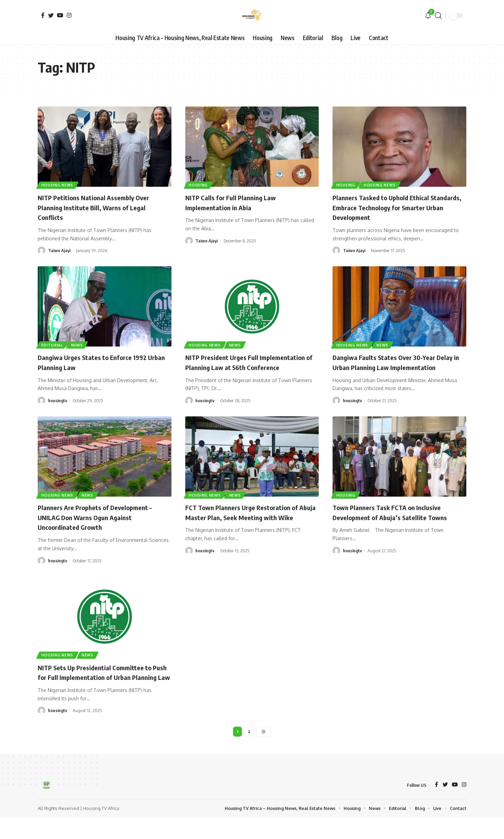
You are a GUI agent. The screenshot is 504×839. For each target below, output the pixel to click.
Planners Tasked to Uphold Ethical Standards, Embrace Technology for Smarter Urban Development (390, 207)
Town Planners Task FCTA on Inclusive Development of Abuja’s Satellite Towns (398, 522)
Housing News (58, 185)
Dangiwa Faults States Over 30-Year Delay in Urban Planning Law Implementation (391, 367)
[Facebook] (43, 15)
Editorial (53, 344)
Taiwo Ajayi (59, 250)
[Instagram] (69, 15)
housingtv (58, 400)
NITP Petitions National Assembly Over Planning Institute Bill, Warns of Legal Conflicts (101, 207)
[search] (438, 16)
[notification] (428, 16)
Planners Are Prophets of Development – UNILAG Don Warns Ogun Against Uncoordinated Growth (103, 527)
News (78, 344)
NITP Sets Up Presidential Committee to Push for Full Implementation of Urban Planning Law (103, 687)
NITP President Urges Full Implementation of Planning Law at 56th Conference (250, 367)
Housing (199, 185)
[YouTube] (60, 15)
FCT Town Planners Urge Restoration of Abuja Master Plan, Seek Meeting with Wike (250, 527)
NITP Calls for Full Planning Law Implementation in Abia (236, 202)
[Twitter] (51, 15)
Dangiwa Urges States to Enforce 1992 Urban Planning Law (100, 362)
